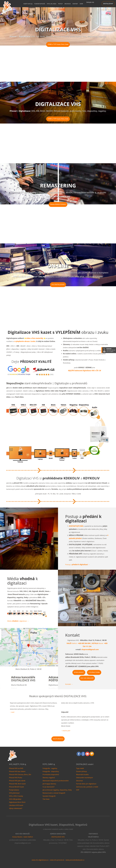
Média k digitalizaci (18, 621)
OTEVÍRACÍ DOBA (94, 672)
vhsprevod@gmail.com (90, 649)
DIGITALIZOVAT (108, 4)
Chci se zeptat (110, 351)
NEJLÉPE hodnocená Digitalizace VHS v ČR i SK (85, 371)
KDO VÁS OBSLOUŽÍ (87, 678)
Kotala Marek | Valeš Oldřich (23, 837)
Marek (97, 643)
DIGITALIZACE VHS (58, 837)
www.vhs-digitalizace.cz (40, 860)
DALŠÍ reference (58, 739)
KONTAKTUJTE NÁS (76, 526)
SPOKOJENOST (79, 672)
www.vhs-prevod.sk (57, 860)
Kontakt (69, 684)
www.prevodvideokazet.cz (75, 860)
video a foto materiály (35, 338)
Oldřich (72, 643)
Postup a (78, 565)
